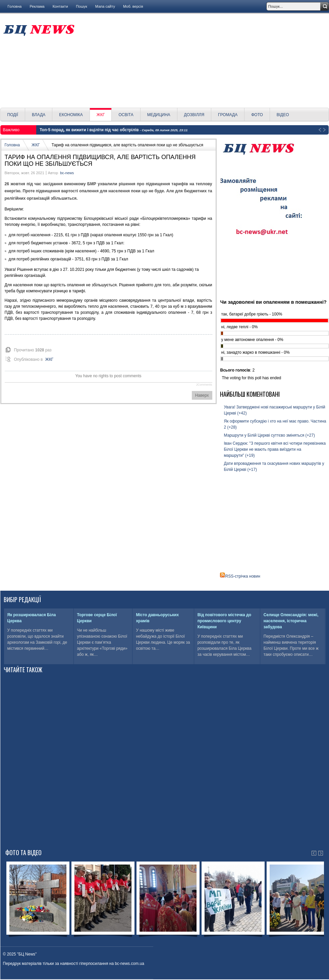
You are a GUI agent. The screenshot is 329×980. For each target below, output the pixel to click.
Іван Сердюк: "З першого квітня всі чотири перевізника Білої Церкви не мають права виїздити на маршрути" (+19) (275, 449)
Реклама (37, 6)
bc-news (67, 173)
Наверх (202, 395)
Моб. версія (133, 6)
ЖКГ (36, 145)
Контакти (60, 6)
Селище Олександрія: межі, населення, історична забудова (291, 621)
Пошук (82, 6)
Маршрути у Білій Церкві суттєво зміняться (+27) (269, 435)
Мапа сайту (105, 6)
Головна (15, 6)
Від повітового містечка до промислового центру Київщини (224, 621)
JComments (204, 385)
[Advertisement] (204, 61)
